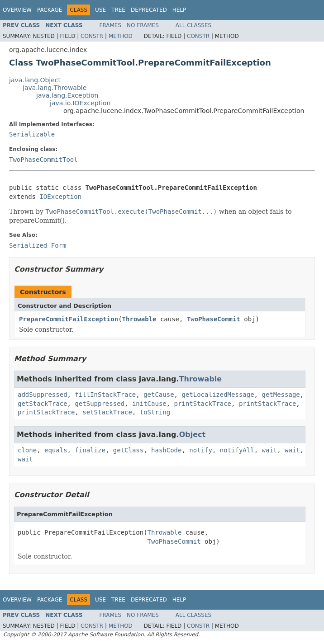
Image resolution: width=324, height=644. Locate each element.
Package (50, 10)
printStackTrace (203, 404)
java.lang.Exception (67, 95)
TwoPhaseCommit (214, 319)
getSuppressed (100, 404)
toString (155, 412)
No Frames (143, 25)
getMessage (281, 395)
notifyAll (237, 450)
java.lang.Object (35, 80)
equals (56, 450)
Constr (92, 36)
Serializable (32, 134)
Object (193, 435)
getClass (128, 450)
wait (270, 450)
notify (201, 450)
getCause (159, 395)
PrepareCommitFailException (69, 319)
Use (100, 10)
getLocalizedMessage (218, 395)
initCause (149, 404)
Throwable (139, 319)
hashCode (166, 450)
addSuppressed (43, 395)
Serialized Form (38, 245)
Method (121, 36)
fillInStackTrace (105, 395)
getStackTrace (43, 404)
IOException (60, 197)
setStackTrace (107, 412)
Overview (17, 10)
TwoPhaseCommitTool (43, 160)
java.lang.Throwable (55, 88)
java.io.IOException (80, 103)
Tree (118, 10)
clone (27, 450)
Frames (111, 25)
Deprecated (149, 10)
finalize (90, 450)
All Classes (193, 25)
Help (179, 10)
